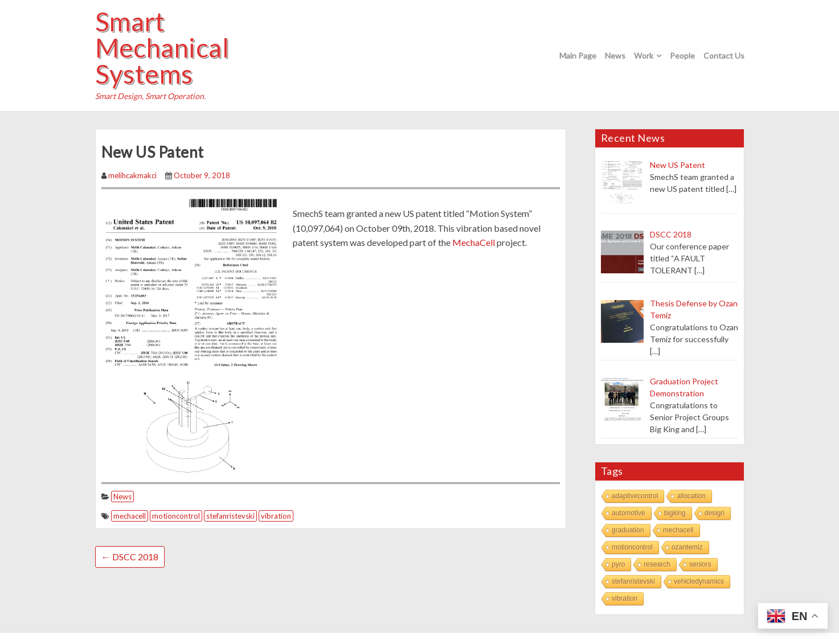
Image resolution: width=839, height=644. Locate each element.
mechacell (130, 516)
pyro (618, 564)
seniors (700, 564)
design (715, 513)
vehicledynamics (699, 581)
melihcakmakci (132, 175)
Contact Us (724, 56)
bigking (675, 513)
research (657, 564)
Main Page (578, 56)
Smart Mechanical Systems (162, 48)
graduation (628, 530)
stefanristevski (230, 516)
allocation (691, 496)
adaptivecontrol (635, 496)
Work (644, 56)
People (682, 56)
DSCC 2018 (130, 557)
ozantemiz (687, 547)
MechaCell (474, 242)
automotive (629, 513)
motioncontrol (176, 516)
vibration (276, 516)
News (615, 56)
